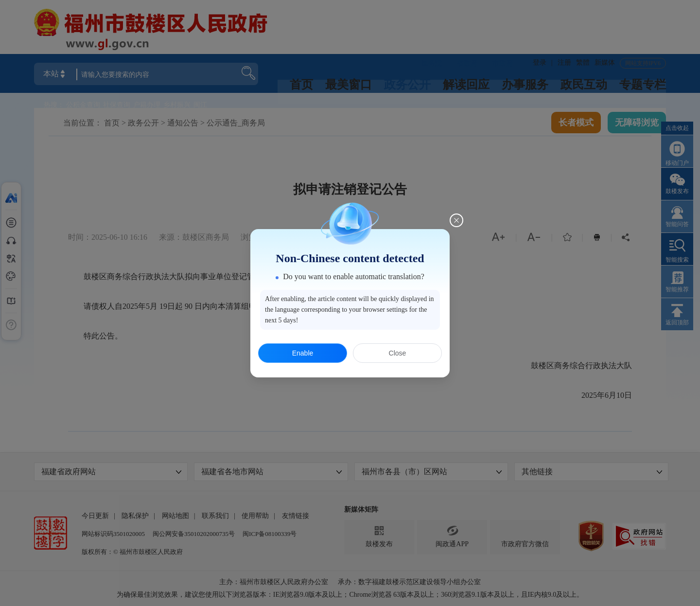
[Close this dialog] (456, 220)
